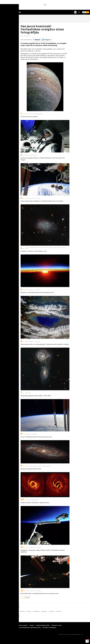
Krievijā (22, 611)
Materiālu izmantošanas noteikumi (19, 625)
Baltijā (10, 611)
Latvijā (4, 611)
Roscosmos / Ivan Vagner (34, 198)
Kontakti (32, 625)
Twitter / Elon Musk (33, 155)
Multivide (27, 597)
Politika (29, 611)
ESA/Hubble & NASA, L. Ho (36, 466)
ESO (30, 393)
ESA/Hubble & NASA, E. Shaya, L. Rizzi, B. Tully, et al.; (42, 247)
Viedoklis (44, 611)
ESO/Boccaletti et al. (35, 500)
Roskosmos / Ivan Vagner (34, 342)
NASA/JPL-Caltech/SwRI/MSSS (35, 114)
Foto (22, 597)
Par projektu (5, 625)
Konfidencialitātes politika (43, 625)
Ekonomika (36, 611)
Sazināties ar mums (56, 625)
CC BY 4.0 (27, 247)
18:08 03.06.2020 (25, 36)
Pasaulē (16, 611)
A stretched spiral (47, 466)
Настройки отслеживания (49, 627)
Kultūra (58, 611)
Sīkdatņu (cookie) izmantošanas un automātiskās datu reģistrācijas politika (21, 627)
